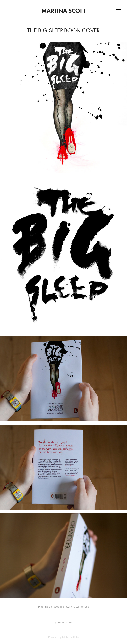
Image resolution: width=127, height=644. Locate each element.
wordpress (82, 607)
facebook (58, 607)
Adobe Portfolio (70, 637)
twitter (70, 607)
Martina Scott (63, 11)
